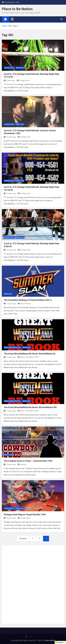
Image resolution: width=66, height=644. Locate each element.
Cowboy (22, 464)
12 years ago (10, 464)
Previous (23, 539)
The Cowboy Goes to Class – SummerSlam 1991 (28, 461)
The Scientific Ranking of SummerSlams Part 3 (28, 300)
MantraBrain (50, 640)
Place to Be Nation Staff (28, 357)
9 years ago (9, 80)
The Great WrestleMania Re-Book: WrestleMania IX (29, 354)
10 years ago (10, 137)
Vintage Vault (9, 68)
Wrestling (20, 68)
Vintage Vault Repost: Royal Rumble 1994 (25, 514)
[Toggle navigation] (12, 19)
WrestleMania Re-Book (13, 347)
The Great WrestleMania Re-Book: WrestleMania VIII (30, 407)
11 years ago (10, 304)
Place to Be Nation (17, 9)
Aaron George (24, 304)
